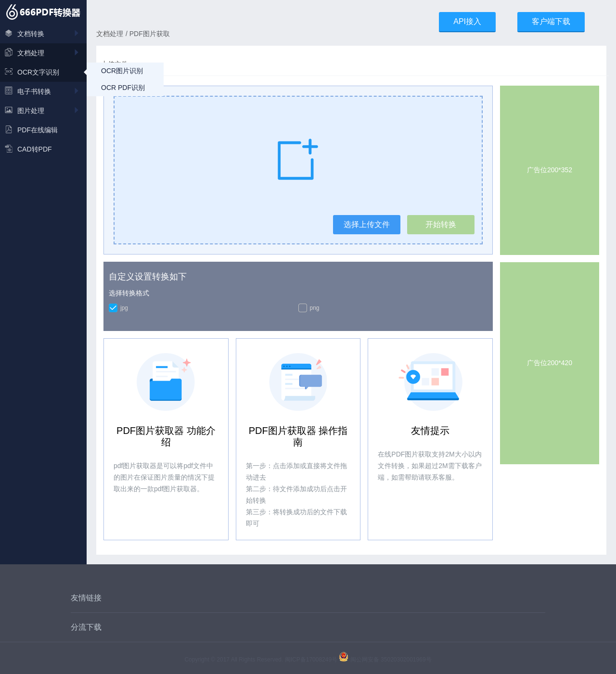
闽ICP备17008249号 (311, 660)
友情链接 (86, 598)
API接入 (467, 21)
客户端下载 (551, 21)
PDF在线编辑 (31, 130)
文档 (103, 34)
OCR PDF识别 (123, 88)
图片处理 (43, 111)
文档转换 (43, 34)
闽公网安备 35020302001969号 (385, 660)
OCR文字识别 (32, 72)
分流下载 (86, 627)
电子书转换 (43, 91)
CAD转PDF (28, 149)
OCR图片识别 (122, 71)
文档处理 (43, 53)
